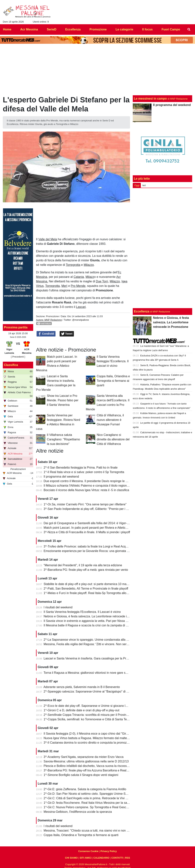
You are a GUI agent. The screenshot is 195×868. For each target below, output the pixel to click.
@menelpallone (81, 320)
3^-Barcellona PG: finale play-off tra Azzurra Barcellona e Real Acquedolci (93, 770)
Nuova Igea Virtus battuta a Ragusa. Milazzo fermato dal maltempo (88, 738)
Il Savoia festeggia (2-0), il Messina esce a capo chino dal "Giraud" (88, 734)
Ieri (144, 185)
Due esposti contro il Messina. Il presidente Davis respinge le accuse (89, 481)
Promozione (52, 316)
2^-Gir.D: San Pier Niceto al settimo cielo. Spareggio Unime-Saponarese (92, 794)
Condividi (46, 334)
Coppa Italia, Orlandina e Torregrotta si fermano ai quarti (113, 381)
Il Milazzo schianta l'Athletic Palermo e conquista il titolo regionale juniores (93, 486)
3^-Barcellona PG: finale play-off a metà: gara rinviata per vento (86, 570)
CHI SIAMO (71, 858)
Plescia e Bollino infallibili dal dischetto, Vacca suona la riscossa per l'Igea (93, 766)
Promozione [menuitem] (98, 29)
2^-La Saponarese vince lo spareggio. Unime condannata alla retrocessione (94, 640)
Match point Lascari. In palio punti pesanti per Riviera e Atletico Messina (91, 528)
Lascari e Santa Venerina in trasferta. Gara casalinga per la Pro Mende (91, 658)
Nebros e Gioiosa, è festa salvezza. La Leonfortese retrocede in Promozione (94, 616)
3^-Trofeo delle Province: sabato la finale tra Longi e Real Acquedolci (89, 546)
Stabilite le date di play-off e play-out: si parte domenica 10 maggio (88, 584)
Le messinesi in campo (150, 99)
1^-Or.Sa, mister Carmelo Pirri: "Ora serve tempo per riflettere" (85, 504)
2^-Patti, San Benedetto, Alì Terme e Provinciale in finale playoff (86, 589)
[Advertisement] (162, 247)
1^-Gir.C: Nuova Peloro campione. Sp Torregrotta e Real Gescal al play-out (93, 807)
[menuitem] (189, 29)
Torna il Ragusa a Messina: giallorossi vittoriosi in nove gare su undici (90, 673)
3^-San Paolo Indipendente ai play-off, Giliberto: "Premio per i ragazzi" (90, 509)
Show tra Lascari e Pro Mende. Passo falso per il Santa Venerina (63, 400)
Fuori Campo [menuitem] (171, 29)
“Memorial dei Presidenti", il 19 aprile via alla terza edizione (83, 565)
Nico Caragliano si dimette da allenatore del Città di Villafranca (113, 439)
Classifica (11, 365)
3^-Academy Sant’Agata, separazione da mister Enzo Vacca (84, 757)
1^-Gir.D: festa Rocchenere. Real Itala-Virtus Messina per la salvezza (90, 803)
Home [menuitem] (7, 29)
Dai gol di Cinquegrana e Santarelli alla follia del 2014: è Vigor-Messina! (91, 523)
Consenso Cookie (88, 851)
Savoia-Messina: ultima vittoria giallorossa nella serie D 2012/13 (86, 761)
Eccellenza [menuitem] (73, 29)
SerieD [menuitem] (52, 29)
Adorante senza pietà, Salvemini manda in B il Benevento (82, 687)
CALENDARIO (101, 858)
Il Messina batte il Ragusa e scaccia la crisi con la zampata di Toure (88, 625)
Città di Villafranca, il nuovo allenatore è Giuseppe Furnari (110, 420)
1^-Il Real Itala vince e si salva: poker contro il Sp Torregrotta (84, 472)
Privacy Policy (109, 851)
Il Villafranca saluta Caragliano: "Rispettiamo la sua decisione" (63, 439)
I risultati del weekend (58, 607)
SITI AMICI (86, 858)
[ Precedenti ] (18, 357)
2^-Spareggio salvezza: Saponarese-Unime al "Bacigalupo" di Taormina (91, 691)
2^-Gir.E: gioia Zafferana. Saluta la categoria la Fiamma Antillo (85, 789)
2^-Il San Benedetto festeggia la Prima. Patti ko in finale (81, 468)
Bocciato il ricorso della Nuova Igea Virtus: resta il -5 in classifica (86, 490)
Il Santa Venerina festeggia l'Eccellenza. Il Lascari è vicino (113, 361)
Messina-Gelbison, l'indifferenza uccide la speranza (78, 812)
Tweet (67, 334)
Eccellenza (142, 311)
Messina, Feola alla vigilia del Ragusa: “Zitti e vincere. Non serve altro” (91, 644)
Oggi (137, 185)
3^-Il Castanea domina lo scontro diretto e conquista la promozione (88, 743)
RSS (127, 858)
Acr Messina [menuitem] (29, 29)
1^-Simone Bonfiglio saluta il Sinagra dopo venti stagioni (81, 775)
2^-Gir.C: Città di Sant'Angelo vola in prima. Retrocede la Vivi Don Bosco (92, 798)
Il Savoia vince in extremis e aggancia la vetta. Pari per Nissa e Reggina (91, 621)
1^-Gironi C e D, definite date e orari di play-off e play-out (82, 710)
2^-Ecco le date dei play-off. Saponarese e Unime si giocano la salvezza (92, 706)
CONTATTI (117, 858)
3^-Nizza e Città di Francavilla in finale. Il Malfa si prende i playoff (87, 532)
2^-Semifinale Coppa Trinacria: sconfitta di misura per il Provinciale (88, 715)
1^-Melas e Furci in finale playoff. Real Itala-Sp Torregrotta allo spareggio (92, 593)
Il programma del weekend (61, 477)
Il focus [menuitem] (147, 29)
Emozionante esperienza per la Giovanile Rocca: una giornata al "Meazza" (93, 551)
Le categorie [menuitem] (124, 29)
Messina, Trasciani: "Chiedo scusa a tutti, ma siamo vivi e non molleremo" (93, 831)
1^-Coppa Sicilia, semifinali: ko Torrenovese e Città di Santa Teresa (88, 719)
